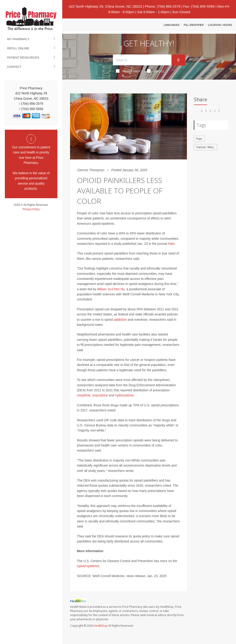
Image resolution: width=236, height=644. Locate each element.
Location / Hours (220, 25)
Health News (129, 71)
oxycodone (100, 395)
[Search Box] (142, 60)
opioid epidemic (88, 566)
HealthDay (101, 626)
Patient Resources (23, 58)
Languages (171, 25)
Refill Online (18, 48)
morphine (84, 395)
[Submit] (178, 60)
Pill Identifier (194, 25)
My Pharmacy (18, 39)
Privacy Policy (31, 209)
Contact (14, 67)
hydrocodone (124, 395)
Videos (156, 71)
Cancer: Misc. (205, 147)
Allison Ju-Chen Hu (111, 289)
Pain (171, 244)
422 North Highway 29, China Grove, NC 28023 (105, 6)
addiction (120, 320)
